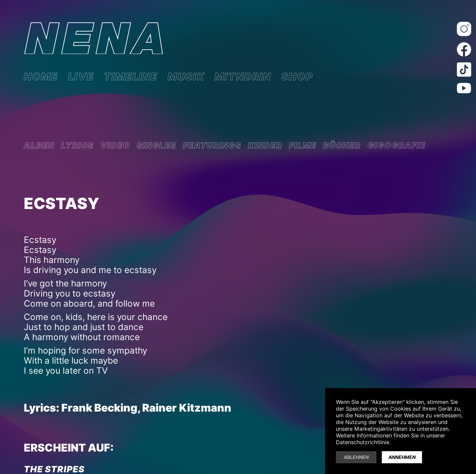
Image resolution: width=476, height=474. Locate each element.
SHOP (297, 76)
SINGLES (157, 146)
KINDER (265, 146)
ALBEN (39, 146)
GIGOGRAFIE (397, 146)
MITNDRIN (243, 76)
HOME (41, 76)
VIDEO (115, 146)
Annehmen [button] (402, 457)
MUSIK (186, 76)
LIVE (81, 76)
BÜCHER (342, 146)
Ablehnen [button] (356, 457)
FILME (303, 146)
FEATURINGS (212, 146)
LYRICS (77, 146)
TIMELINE (131, 76)
